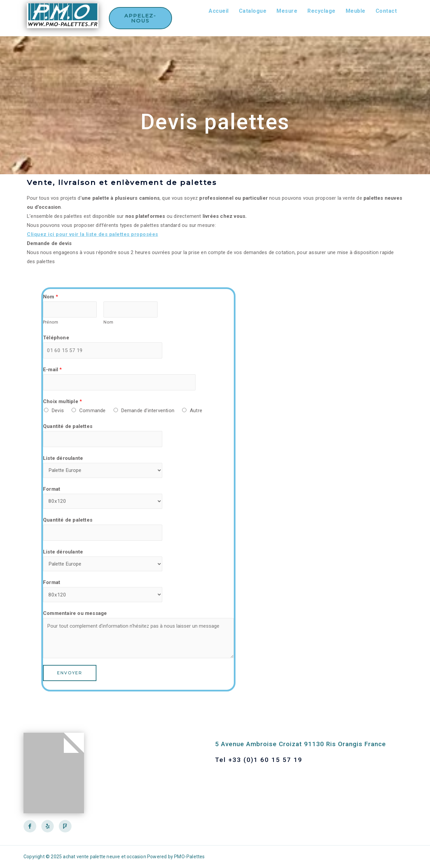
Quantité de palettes (68, 428)
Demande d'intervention (148, 413)
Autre (196, 413)
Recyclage (321, 11)
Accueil (219, 11)
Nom (51, 297)
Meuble (356, 11)
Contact (386, 11)
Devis (58, 413)
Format (52, 492)
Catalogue (253, 11)
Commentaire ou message (75, 620)
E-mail (53, 371)
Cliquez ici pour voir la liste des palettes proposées (93, 234)
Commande (93, 413)
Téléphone (56, 338)
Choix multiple (62, 403)
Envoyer (70, 679)
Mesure (287, 11)
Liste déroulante (63, 461)
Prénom (51, 323)
